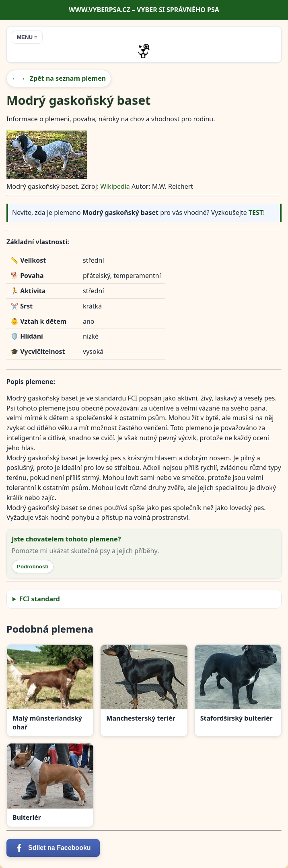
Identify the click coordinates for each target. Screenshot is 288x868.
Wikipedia (116, 186)
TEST (256, 212)
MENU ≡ (27, 37)
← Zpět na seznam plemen (64, 78)
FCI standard (40, 599)
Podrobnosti (33, 567)
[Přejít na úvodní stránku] (144, 51)
